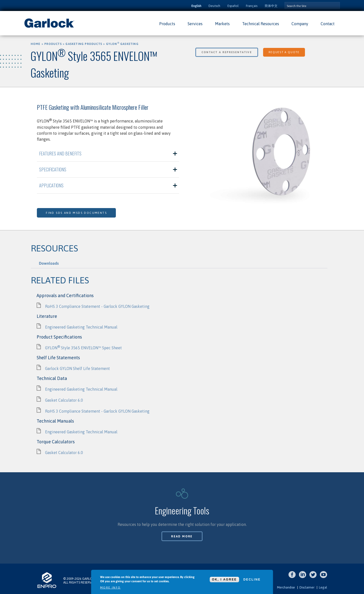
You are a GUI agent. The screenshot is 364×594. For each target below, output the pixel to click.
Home (36, 44)
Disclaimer (307, 587)
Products (167, 24)
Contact (328, 24)
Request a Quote (284, 52)
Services (195, 24)
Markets (222, 24)
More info (110, 588)
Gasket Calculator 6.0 (64, 400)
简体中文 (271, 6)
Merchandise (286, 587)
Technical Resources (261, 24)
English (196, 6)
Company (300, 24)
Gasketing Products (84, 44)
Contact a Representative (227, 52)
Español (233, 6)
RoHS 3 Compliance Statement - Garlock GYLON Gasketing (97, 306)
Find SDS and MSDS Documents (76, 213)
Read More (182, 536)
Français (252, 6)
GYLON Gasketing (122, 44)
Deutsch (214, 6)
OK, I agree (224, 580)
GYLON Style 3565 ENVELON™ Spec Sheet (83, 348)
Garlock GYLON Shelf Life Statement (77, 368)
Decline (252, 580)
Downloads (49, 263)
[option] (256, 154)
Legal (323, 587)
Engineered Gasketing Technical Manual (81, 327)
